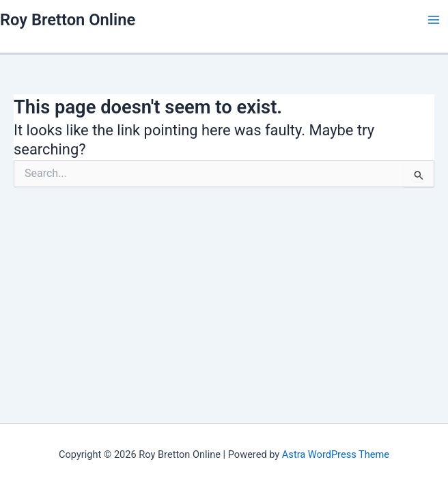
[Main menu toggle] (434, 20)
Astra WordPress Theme (336, 454)
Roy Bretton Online (68, 20)
